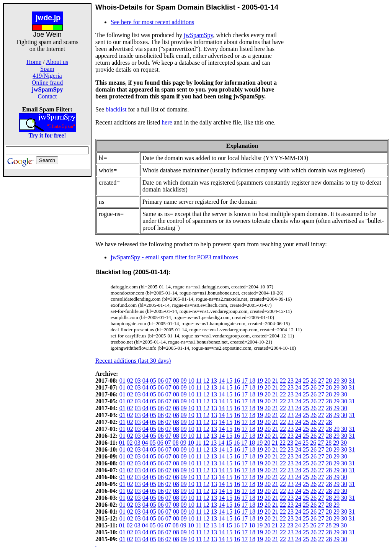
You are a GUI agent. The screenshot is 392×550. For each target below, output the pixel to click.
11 (199, 381)
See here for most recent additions (152, 22)
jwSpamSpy (198, 35)
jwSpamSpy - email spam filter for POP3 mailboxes (174, 257)
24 (298, 381)
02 (130, 381)
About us (57, 62)
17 (245, 381)
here (167, 122)
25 (306, 381)
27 (321, 381)
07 (168, 381)
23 (291, 381)
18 (252, 381)
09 (184, 381)
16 (237, 381)
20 (268, 381)
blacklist (116, 109)
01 (122, 381)
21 (275, 381)
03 (138, 381)
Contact (47, 96)
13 (214, 381)
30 (344, 381)
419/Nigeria (47, 76)
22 (283, 381)
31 (352, 381)
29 (336, 381)
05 (153, 381)
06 (161, 381)
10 (191, 381)
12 (206, 381)
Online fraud (47, 83)
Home (34, 62)
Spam (47, 69)
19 (260, 381)
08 (176, 381)
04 (145, 381)
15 (229, 381)
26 (314, 381)
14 (222, 381)
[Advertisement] (47, 292)
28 (329, 381)
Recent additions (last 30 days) (133, 361)
